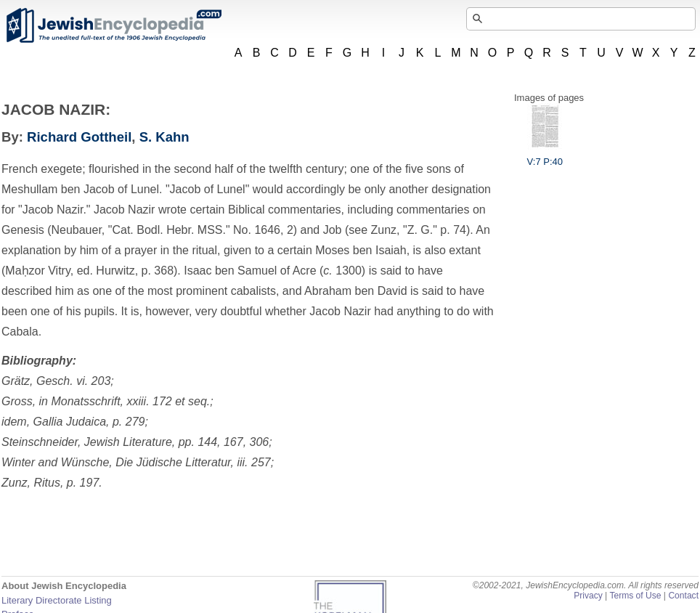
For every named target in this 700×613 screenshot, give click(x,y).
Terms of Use (635, 596)
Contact (683, 596)
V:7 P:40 (545, 156)
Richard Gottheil (79, 137)
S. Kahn (164, 137)
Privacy (588, 596)
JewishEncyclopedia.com (113, 25)
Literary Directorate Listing (57, 600)
